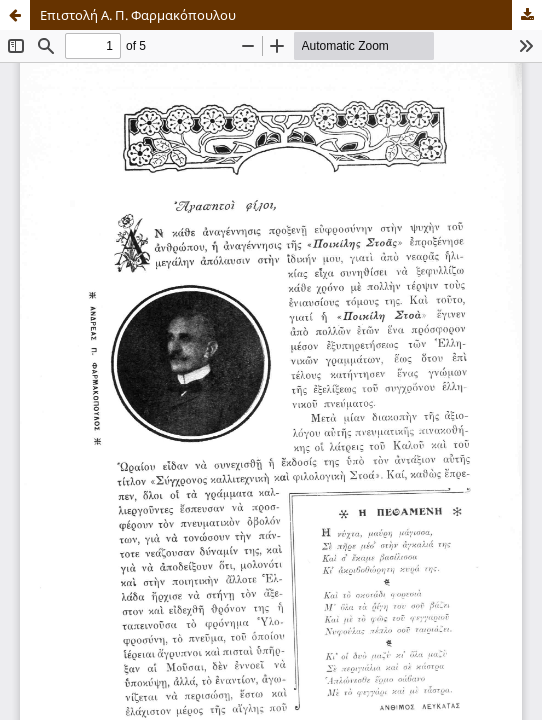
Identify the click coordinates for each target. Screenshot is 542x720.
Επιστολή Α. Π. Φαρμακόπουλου (138, 15)
